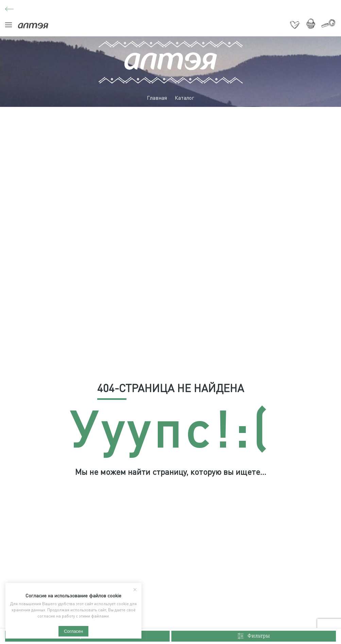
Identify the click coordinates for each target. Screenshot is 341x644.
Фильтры (254, 636)
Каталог (184, 98)
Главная (157, 98)
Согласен (73, 631)
